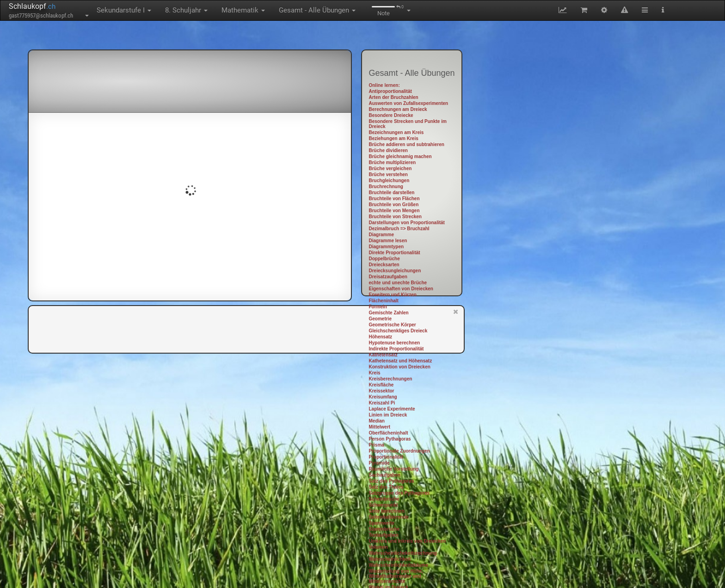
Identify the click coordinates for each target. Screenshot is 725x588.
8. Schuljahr (186, 10)
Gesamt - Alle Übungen (317, 10)
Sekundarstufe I (124, 10)
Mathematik (243, 10)
